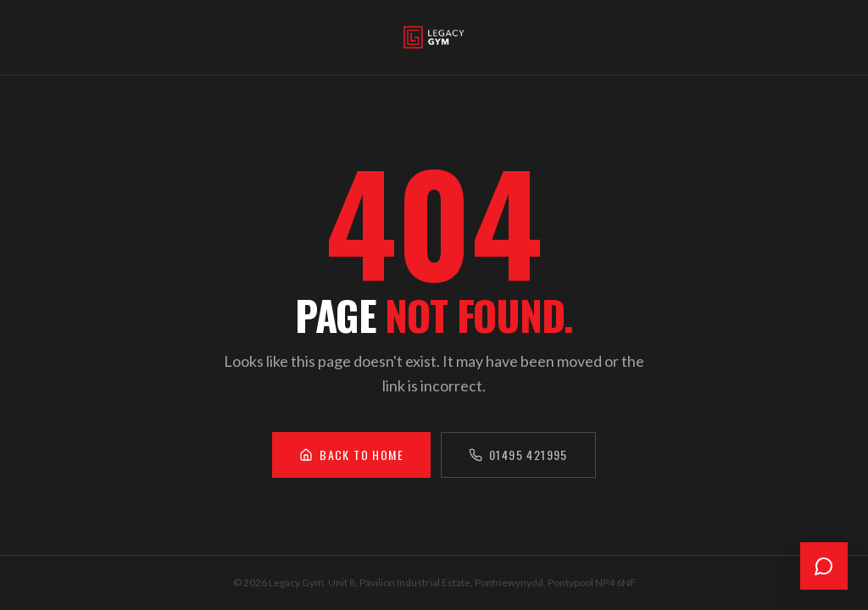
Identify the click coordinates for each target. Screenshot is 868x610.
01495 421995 (518, 455)
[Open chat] (824, 566)
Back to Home (351, 455)
